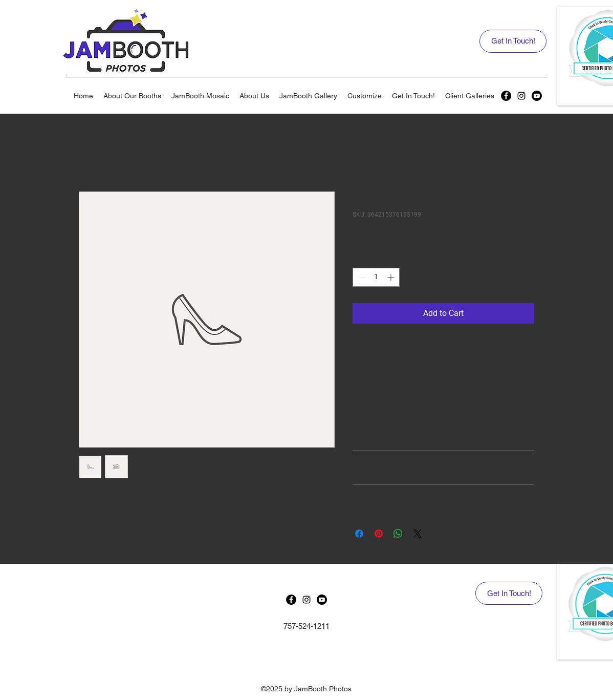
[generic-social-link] (506, 96)
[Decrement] (360, 277)
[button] (132, 96)
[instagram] (521, 96)
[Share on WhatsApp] (398, 534)
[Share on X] (418, 534)
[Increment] (392, 277)
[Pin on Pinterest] (379, 534)
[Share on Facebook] (359, 534)
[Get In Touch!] (513, 41)
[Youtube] (537, 96)
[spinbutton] (376, 277)
